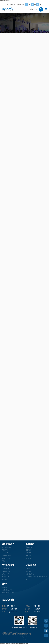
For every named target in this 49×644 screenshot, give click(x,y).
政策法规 (5, 550)
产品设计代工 (6, 571)
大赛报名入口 (30, 574)
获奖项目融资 (30, 547)
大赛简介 (28, 569)
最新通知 (28, 571)
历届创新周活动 (7, 590)
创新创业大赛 (6, 558)
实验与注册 (5, 574)
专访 (3, 561)
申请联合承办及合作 (8, 593)
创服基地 (5, 580)
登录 (32, 9)
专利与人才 (5, 577)
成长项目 (28, 553)
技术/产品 (5, 553)
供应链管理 (5, 569)
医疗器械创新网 (5, 1)
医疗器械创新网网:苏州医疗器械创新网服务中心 (17, 634)
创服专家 (28, 556)
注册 (36, 9)
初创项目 (28, 550)
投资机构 (28, 558)
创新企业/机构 (6, 556)
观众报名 (5, 587)
